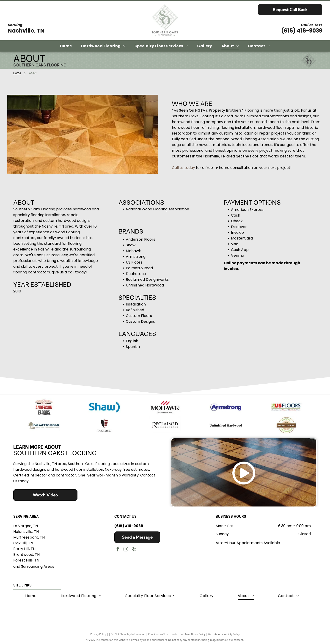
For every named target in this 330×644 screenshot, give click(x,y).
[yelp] (134, 549)
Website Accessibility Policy (224, 633)
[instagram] (126, 549)
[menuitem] (66, 46)
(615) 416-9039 (302, 31)
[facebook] (118, 549)
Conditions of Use (158, 633)
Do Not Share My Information (128, 633)
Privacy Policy (98, 633)
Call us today (183, 168)
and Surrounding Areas (34, 566)
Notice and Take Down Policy (189, 633)
